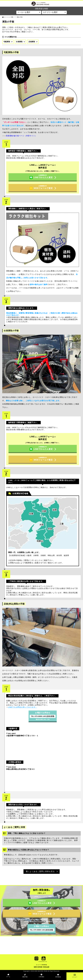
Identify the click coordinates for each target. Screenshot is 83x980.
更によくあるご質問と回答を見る (42, 871)
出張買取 (21, 42)
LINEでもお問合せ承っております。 (23, 707)
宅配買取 (8, 42)
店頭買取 (33, 42)
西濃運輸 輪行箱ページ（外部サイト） (21, 136)
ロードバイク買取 (9, 17)
